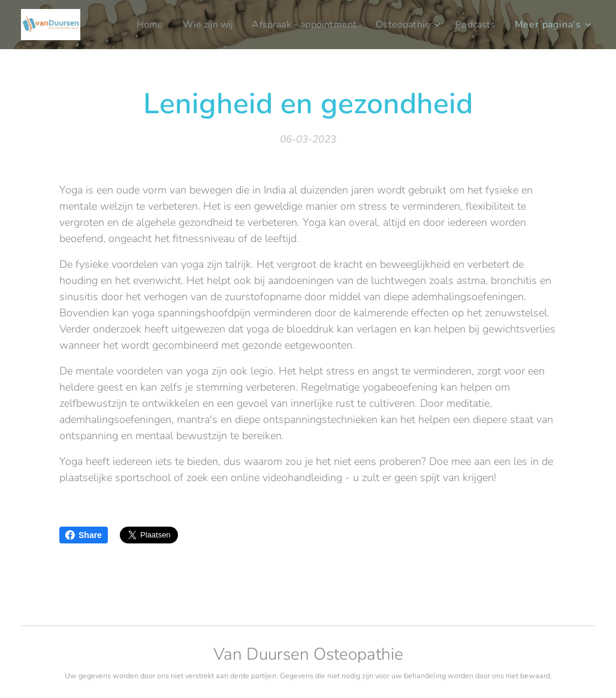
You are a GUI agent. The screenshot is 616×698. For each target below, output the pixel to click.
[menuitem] (134, 25)
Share (84, 535)
